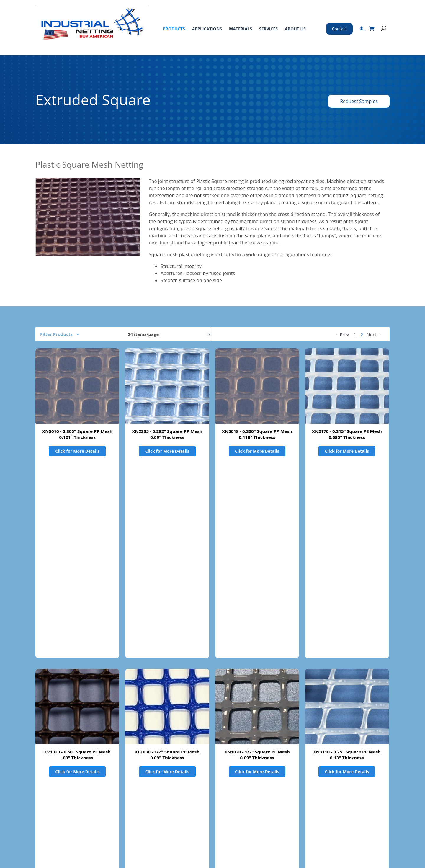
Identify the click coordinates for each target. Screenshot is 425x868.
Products (174, 29)
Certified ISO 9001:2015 (302, 839)
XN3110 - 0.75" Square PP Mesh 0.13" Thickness (347, 558)
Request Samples (359, 101)
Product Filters (56, 731)
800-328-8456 (288, 789)
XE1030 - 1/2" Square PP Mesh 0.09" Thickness (167, 558)
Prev (342, 334)
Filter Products (56, 334)
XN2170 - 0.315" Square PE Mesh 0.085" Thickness (347, 434)
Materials (241, 29)
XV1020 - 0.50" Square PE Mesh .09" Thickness (77, 558)
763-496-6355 (303, 798)
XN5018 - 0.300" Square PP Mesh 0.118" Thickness (257, 434)
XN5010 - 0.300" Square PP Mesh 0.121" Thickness (77, 434)
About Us (295, 29)
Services (268, 29)
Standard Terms (198, 789)
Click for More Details (77, 451)
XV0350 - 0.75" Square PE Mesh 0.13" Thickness (167, 681)
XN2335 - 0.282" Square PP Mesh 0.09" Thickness (167, 434)
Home (41, 789)
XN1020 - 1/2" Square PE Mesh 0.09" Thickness (257, 558)
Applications (207, 29)
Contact (339, 29)
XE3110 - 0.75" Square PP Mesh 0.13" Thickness (77, 681)
